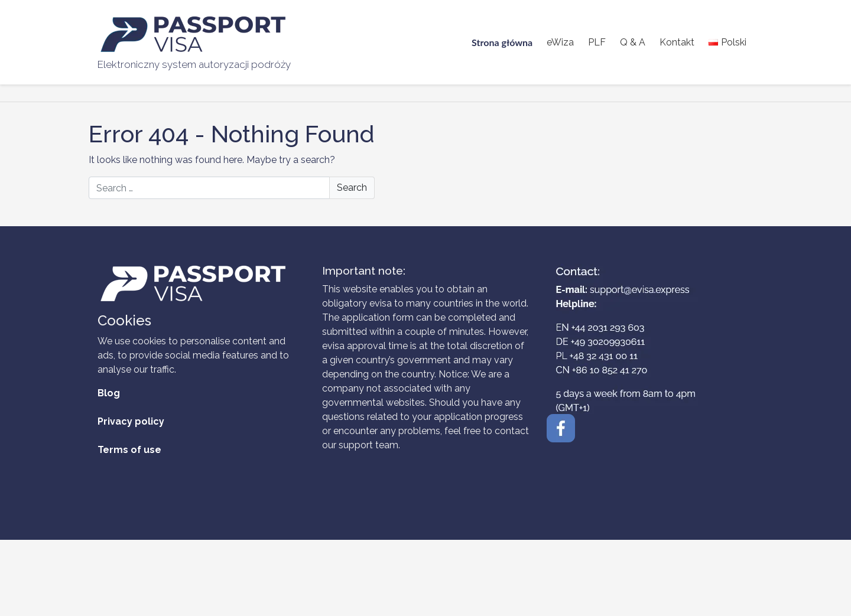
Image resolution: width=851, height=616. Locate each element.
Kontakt (677, 42)
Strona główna (502, 42)
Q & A (633, 42)
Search (352, 188)
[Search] (232, 188)
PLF (597, 42)
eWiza (560, 42)
